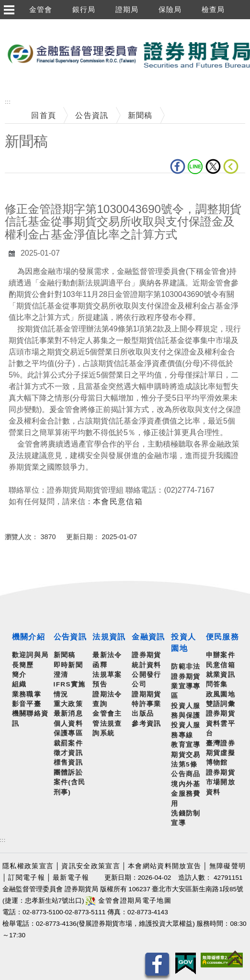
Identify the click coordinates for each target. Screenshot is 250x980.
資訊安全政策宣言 (91, 866)
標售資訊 (68, 762)
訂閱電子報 (27, 878)
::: (8, 102)
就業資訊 (221, 675)
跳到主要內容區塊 (33, 24)
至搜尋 (12, 86)
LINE (195, 166)
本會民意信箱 (118, 502)
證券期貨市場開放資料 (221, 782)
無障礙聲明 (228, 866)
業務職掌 (27, 694)
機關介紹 (28, 637)
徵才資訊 (68, 753)
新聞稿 (140, 115)
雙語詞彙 (221, 704)
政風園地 (221, 694)
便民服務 (222, 637)
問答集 (217, 684)
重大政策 (68, 704)
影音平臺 (27, 704)
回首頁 (44, 115)
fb (178, 166)
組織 (19, 684)
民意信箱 (221, 665)
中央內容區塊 (30, 188)
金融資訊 (148, 637)
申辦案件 (221, 655)
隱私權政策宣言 (28, 866)
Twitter (213, 166)
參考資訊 (146, 724)
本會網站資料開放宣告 (165, 866)
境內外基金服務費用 (186, 794)
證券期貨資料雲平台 (221, 723)
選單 (9, 10)
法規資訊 (109, 637)
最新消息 (68, 714)
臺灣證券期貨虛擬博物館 (221, 753)
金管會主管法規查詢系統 (107, 723)
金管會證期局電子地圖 (128, 901)
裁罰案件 (68, 743)
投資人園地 (183, 643)
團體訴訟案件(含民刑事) (70, 782)
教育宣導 (186, 745)
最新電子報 (71, 878)
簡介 (19, 675)
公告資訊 (92, 115)
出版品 (143, 714)
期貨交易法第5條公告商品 (186, 765)
